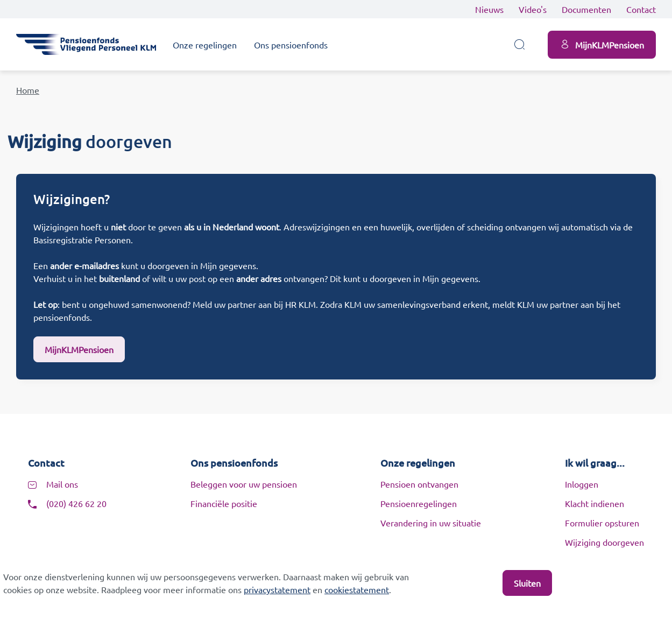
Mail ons (62, 484)
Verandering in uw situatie (431, 523)
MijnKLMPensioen (79, 349)
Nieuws (489, 9)
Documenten (586, 9)
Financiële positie (224, 503)
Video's (533, 9)
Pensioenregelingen (419, 503)
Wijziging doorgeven (604, 542)
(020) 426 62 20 (76, 503)
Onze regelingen (205, 45)
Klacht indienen (595, 503)
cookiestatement (357, 589)
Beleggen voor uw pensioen (244, 484)
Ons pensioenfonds (291, 45)
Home (28, 90)
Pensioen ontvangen (419, 484)
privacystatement (277, 589)
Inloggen (582, 484)
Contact (641, 9)
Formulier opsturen (602, 523)
